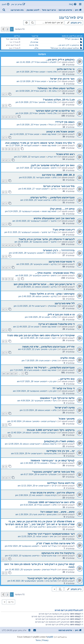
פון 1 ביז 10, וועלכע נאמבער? (59, 100)
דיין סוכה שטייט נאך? (64, 230)
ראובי (54, 338)
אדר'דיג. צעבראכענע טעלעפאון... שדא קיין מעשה (48, 347)
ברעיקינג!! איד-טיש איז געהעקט (58, 553)
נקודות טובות (51, 495)
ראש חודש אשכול (65, 154)
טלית (54, 317)
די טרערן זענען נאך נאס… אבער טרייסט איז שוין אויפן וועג (44, 284)
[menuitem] (73, 4)
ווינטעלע (53, 474)
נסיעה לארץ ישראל (65, 408)
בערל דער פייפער (49, 232)
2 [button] (7, 29)
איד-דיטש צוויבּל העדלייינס (61, 483)
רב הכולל (52, 125)
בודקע (54, 189)
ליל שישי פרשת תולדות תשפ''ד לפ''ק (55, 543)
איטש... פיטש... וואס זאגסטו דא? (57, 512)
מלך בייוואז (34, 45)
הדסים (54, 168)
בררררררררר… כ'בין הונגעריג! (59, 250)
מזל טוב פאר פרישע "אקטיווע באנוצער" (53, 472)
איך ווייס (53, 536)
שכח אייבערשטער (49, 556)
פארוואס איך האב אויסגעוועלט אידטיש (54, 218)
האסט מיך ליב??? (72, 39)
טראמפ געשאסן (50, 444)
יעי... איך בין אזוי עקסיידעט (60, 451)
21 (16, 374)
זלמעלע (53, 62)
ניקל (55, 401)
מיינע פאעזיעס (50, 453)
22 (12, 374)
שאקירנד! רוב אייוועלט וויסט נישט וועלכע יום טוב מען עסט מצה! (41, 335)
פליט (36, 39)
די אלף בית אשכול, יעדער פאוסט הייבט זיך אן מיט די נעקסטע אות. (40, 143)
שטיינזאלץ (34, 42)
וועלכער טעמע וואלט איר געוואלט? (65, 48)
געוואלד (53, 463)
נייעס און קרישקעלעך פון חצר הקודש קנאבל (51, 578)
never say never (49, 134)
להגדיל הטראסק (49, 569)
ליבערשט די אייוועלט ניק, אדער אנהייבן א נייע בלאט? (47, 239)
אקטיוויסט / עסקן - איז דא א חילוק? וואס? (52, 294)
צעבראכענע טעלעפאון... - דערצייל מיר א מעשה (49, 368)
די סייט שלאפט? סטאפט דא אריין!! (56, 324)
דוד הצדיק (52, 157)
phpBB (50, 637)
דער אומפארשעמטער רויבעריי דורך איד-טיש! (51, 534)
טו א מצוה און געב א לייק (61, 314)
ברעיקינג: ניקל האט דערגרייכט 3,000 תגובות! (51, 430)
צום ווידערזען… (66, 379)
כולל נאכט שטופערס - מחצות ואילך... (55, 273)
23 (8, 374)
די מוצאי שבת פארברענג (62, 262)
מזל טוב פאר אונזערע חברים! (59, 186)
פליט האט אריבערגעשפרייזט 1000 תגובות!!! (51, 502)
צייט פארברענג (71, 17)
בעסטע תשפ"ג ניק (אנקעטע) (59, 441)
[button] (3, 29)
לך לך (54, 486)
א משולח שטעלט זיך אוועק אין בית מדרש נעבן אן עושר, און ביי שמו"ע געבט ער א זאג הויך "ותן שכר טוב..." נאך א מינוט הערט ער (40, 523)
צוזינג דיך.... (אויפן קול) (62, 209)
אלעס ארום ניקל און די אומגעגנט (57, 398)
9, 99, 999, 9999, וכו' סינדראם (58, 175)
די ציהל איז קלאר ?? (63, 388)
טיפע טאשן (52, 514)
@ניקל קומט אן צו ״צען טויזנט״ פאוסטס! (53, 460)
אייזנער (54, 221)
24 (4, 374)
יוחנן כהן (53, 349)
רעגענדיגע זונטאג (49, 421)
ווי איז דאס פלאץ (66, 69)
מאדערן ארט (51, 581)
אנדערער (52, 81)
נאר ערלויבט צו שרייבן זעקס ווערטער (55, 111)
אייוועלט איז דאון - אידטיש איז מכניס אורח (52, 493)
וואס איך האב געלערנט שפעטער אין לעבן (53, 165)
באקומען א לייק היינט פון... (68, 45)
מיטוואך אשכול (67, 419)
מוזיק (54, 360)
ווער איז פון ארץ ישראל (62, 79)
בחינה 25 (53, 91)
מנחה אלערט (67, 358)
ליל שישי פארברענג (65, 303)
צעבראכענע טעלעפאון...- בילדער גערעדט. (52, 197)
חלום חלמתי (51, 253)
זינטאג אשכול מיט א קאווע (60, 132)
